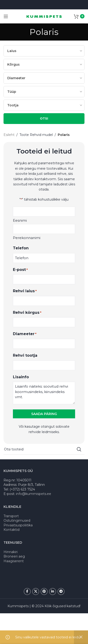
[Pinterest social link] (44, 592)
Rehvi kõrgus (27, 313)
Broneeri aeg (14, 556)
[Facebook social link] (27, 592)
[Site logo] (44, 16)
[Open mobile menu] (6, 16)
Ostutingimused (17, 520)
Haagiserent (14, 561)
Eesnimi (20, 220)
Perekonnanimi (27, 238)
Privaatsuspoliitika (18, 525)
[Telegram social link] (61, 592)
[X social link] (36, 592)
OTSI (44, 118)
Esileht (9, 135)
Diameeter (25, 334)
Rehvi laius (25, 291)
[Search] (44, 449)
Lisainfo (21, 377)
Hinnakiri (11, 552)
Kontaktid (11, 530)
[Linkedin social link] (53, 592)
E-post (20, 270)
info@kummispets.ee (34, 494)
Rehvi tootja (25, 355)
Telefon (21, 248)
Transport (11, 516)
